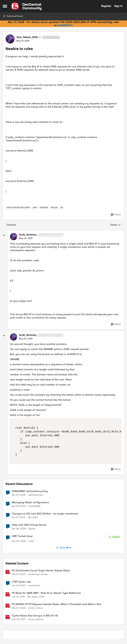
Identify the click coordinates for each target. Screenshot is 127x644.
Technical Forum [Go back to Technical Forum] (13, 16)
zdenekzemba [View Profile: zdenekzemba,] (36, 495)
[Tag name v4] (62, 208)
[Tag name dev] (35, 208)
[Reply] (116, 215)
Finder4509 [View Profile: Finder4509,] (34, 506)
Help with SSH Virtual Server (29, 525)
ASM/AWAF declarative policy (30, 491)
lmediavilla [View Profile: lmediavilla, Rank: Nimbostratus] (34, 586)
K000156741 (65, 25)
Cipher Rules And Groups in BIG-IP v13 (35, 616)
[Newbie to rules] (26, 238)
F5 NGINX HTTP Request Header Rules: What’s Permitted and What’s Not (56, 604)
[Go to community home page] (26, 6)
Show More (64, 548)
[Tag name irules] (54, 208)
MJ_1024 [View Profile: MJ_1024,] (33, 517)
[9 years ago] (19, 619)
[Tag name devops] (44, 208)
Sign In (118, 6)
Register (106, 6)
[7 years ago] (18, 597)
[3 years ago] (19, 586)
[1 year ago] (19, 608)
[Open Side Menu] (5, 6)
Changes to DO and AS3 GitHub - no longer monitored (45, 514)
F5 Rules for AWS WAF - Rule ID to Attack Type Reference (46, 593)
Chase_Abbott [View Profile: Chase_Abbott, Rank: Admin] (36, 619)
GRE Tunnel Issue (22, 536)
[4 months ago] (19, 495)
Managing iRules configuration (30, 502)
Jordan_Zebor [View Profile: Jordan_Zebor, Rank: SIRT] (35, 608)
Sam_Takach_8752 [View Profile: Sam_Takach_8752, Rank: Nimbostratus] (27, 37)
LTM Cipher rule (21, 582)
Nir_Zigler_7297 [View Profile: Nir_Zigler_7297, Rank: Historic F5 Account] (36, 597)
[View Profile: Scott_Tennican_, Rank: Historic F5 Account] (14, 237)
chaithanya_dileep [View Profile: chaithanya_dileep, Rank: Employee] (38, 574)
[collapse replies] (4, 235)
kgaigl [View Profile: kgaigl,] (32, 529)
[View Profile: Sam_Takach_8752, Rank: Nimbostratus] (10, 39)
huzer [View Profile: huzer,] (31, 541)
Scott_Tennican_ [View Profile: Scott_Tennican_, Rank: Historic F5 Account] (28, 235)
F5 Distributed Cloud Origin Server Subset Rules (41, 571)
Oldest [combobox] (115, 225)
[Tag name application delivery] (18, 208)
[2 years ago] (19, 574)
